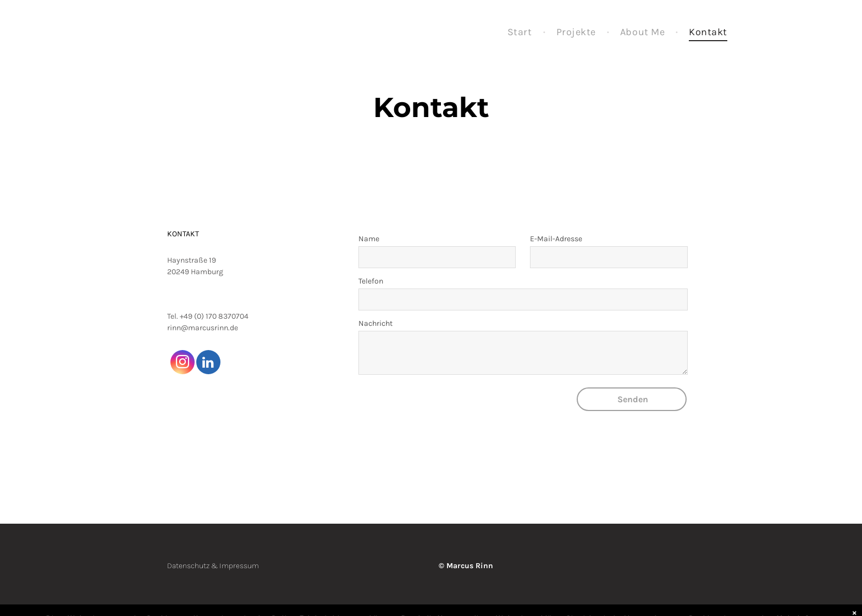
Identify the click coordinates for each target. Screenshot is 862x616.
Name (369, 239)
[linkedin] (208, 364)
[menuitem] (521, 32)
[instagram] (183, 364)
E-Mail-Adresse (556, 239)
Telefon (371, 281)
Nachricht (375, 323)
